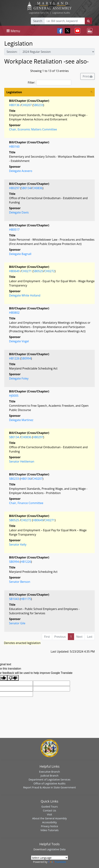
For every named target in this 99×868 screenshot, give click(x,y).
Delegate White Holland (25, 295)
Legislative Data (56, 849)
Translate (57, 862)
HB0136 (14, 105)
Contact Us (49, 810)
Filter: (49, 83)
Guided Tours (49, 806)
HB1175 (26, 599)
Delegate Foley (19, 378)
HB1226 (14, 358)
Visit (49, 814)
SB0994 (26, 358)
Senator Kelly (18, 544)
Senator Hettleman (22, 461)
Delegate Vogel (19, 341)
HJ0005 (14, 396)
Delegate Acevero (21, 171)
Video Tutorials (49, 830)
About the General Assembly (49, 818)
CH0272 (49, 271)
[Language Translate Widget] (49, 858)
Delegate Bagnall (20, 254)
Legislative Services (39, 13)
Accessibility (49, 822)
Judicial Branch (50, 775)
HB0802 (14, 313)
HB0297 (14, 188)
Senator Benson (20, 582)
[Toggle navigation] (13, 31)
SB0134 (26, 188)
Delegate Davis (19, 212)
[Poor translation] (13, 678)
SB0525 (38, 271)
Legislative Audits (61, 13)
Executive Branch (50, 772)
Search (38, 21)
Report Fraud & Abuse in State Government (49, 787)
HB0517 (14, 230)
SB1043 (14, 599)
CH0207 (27, 105)
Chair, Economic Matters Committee (33, 129)
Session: (12, 52)
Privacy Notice (49, 826)
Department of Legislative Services (50, 779)
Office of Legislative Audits (49, 783)
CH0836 (37, 188)
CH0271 (27, 271)
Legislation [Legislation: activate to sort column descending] (14, 92)
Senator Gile (17, 623)
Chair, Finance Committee (26, 503)
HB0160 (14, 147)
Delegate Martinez (21, 420)
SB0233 (38, 105)
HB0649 (14, 271)
